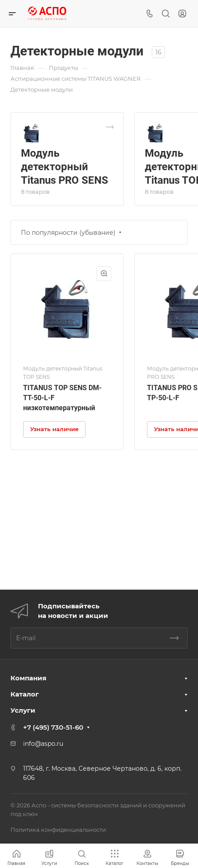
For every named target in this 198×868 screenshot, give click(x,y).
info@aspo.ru (43, 744)
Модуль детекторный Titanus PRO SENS (65, 167)
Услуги (23, 710)
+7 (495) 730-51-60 (53, 727)
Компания (28, 678)
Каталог (25, 694)
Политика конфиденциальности (58, 830)
